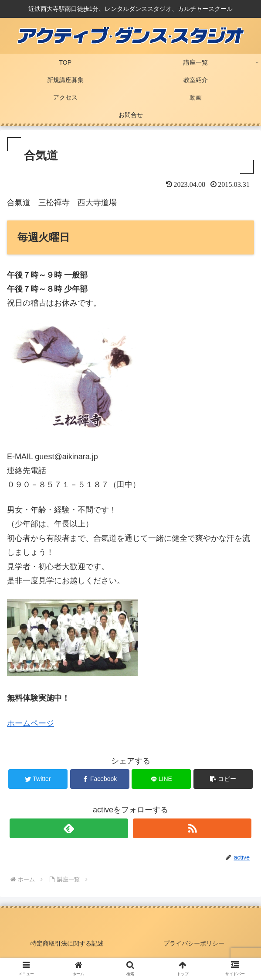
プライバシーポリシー (194, 943)
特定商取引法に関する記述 (67, 943)
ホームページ (31, 723)
